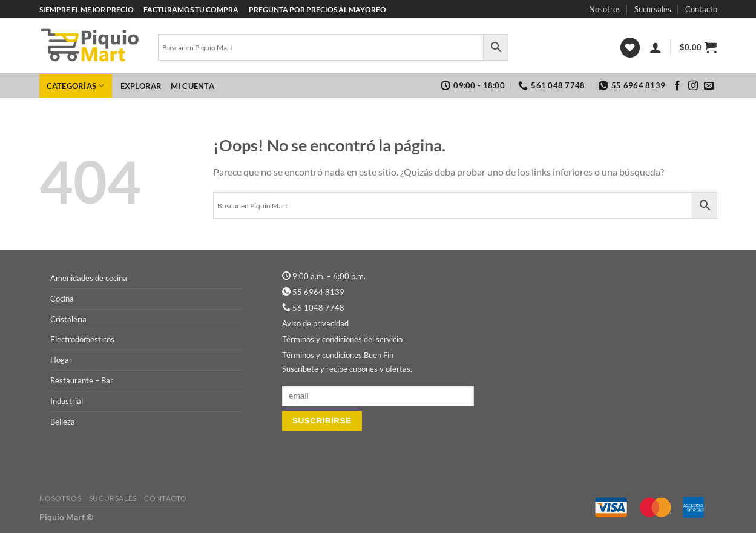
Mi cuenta (192, 86)
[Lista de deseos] (630, 48)
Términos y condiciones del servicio (342, 339)
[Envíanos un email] (709, 86)
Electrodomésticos (82, 339)
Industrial (67, 401)
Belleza (63, 422)
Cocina (62, 299)
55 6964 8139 (318, 292)
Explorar (141, 86)
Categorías (76, 86)
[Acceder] (656, 47)
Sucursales (653, 9)
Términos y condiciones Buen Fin (338, 355)
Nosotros (605, 9)
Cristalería (68, 319)
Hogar (61, 360)
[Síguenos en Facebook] (677, 86)
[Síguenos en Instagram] (693, 86)
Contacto (701, 9)
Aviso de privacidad (315, 323)
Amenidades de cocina (89, 278)
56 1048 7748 (318, 308)
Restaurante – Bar (82, 380)
